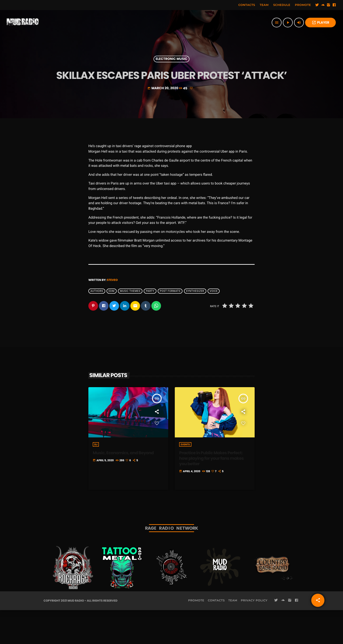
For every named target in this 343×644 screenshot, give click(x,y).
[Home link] (23, 23)
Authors (97, 325)
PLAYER (320, 23)
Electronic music (172, 74)
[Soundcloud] (323, 5)
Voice (214, 325)
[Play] (288, 23)
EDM (111, 325)
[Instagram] (329, 5)
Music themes (130, 325)
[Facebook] (334, 5)
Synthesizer (195, 325)
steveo (112, 314)
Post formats (170, 325)
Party (150, 325)
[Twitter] (317, 5)
